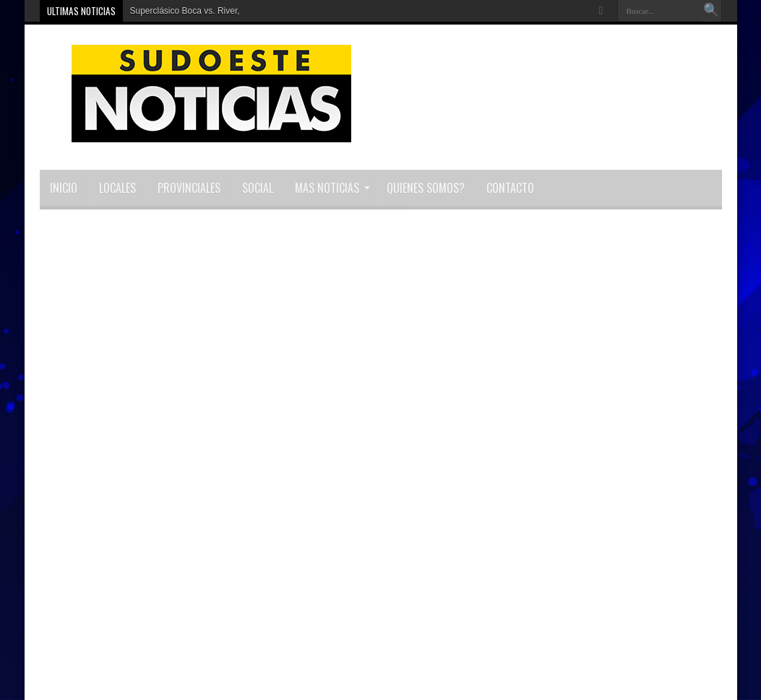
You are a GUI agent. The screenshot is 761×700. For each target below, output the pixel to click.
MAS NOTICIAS (332, 188)
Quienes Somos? (426, 188)
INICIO (64, 188)
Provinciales (189, 188)
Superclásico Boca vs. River (184, 11)
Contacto (510, 188)
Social (258, 188)
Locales (117, 188)
